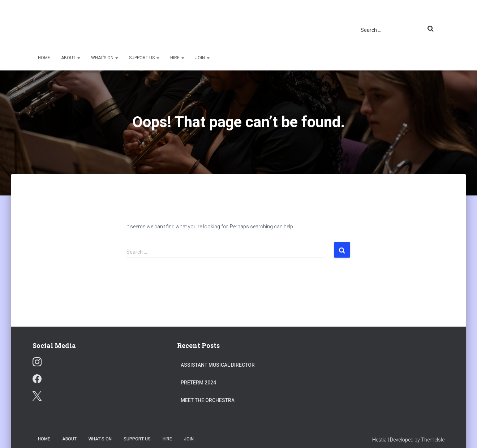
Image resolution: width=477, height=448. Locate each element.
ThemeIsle (433, 440)
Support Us (144, 58)
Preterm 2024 (198, 383)
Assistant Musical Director (218, 365)
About (71, 58)
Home (44, 58)
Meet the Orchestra (208, 400)
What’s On (105, 58)
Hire (177, 58)
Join (202, 58)
